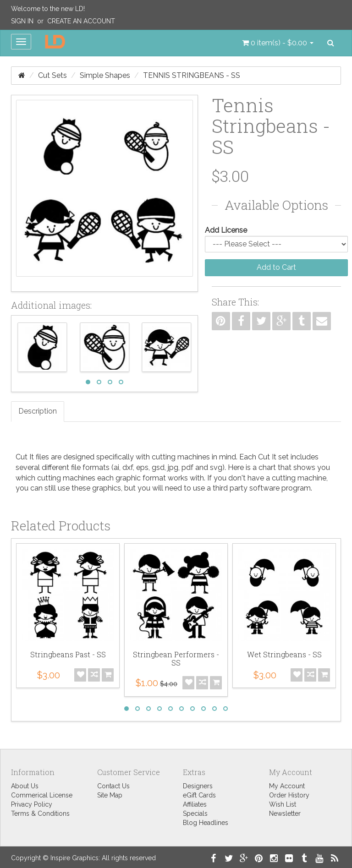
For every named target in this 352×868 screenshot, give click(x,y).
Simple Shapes (105, 75)
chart (267, 467)
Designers (198, 786)
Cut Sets (52, 75)
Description (38, 411)
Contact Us (113, 786)
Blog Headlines (206, 823)
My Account (287, 786)
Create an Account (81, 21)
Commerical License (42, 795)
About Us (25, 786)
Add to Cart (276, 267)
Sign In (22, 21)
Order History (289, 795)
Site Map (110, 795)
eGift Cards (199, 795)
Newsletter (285, 813)
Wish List (283, 804)
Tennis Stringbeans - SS (192, 75)
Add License (226, 230)
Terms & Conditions (40, 813)
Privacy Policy (32, 804)
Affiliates (195, 804)
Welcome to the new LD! (48, 9)
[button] (278, 43)
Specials (195, 813)
